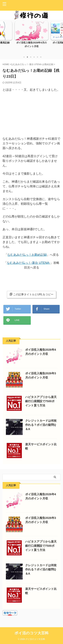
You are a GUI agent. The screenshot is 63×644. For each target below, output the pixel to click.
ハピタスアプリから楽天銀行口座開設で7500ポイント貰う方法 (41, 401)
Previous (3, 36)
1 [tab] (24, 57)
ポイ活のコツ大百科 (32, 633)
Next (60, 36)
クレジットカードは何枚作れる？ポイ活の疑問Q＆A (41, 425)
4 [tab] (34, 57)
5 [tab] (37, 57)
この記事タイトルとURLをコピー (32, 294)
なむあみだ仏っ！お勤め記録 (27, 255)
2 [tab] (27, 57)
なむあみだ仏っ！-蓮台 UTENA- (29, 263)
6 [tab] (41, 57)
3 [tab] (31, 57)
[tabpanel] (32, 37)
